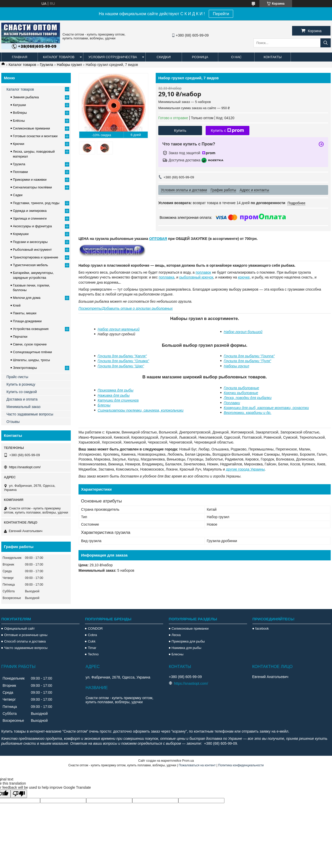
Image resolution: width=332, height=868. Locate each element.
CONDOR (95, 628)
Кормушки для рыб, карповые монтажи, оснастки (266, 408)
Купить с (227, 131)
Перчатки (20, 337)
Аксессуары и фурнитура (32, 226)
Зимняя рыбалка (26, 97)
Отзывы (13, 422)
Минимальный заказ (23, 407)
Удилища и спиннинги (30, 218)
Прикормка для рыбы (115, 390)
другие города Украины (245, 469)
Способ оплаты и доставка (25, 641)
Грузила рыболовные (241, 388)
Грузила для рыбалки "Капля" (122, 356)
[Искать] (326, 43)
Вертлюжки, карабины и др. (247, 413)
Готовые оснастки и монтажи (35, 136)
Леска (176, 635)
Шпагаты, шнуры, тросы (31, 360)
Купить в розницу (21, 384)
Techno (93, 654)
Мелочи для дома (27, 298)
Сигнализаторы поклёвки (32, 187)
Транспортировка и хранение (36, 257)
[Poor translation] (19, 794)
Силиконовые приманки (31, 128)
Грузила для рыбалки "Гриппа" (249, 356)
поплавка (167, 277)
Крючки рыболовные (241, 393)
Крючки (19, 144)
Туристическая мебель (30, 265)
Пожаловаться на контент (197, 765)
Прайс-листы (17, 377)
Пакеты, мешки (25, 313)
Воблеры (20, 113)
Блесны (104, 405)
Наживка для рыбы (113, 395)
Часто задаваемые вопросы (30, 414)
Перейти (221, 14)
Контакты (273, 57)
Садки (18, 195)
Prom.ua (188, 761)
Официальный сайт (19, 628)
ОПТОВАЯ (158, 239)
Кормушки (21, 234)
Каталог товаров (59, 57)
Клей (17, 305)
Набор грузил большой (243, 332)
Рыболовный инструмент (32, 250)
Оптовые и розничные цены (26, 635)
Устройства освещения (31, 329)
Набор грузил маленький (119, 329)
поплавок (203, 272)
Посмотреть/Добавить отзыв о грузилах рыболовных (126, 308)
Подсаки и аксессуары (30, 242)
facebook (262, 628)
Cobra (92, 635)
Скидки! (164, 57)
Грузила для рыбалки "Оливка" (123, 361)
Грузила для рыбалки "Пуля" (247, 361)
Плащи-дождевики (27, 321)
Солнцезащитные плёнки (32, 352)
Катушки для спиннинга (118, 400)
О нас (236, 57)
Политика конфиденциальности (241, 765)
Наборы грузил (69, 65)
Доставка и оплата (22, 399)
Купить (180, 130)
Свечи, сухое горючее (30, 344)
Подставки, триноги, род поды (36, 203)
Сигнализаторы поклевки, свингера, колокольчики (141, 410)
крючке (244, 277)
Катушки (19, 105)
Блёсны (19, 121)
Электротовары (25, 368)
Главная (20, 57)
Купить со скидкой (22, 392)
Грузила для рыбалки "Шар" (121, 366)
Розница (200, 57)
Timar (92, 648)
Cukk (92, 641)
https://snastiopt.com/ (25, 467)
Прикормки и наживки (30, 180)
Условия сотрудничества (113, 57)
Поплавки (232, 403)
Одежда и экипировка (30, 211)
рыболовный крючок (196, 277)
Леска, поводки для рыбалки (248, 398)
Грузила (47, 65)
